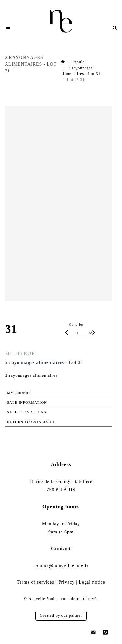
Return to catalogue (31, 422)
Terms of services (35, 582)
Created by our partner (61, 615)
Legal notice (92, 582)
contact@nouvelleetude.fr (61, 566)
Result (78, 62)
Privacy (67, 582)
